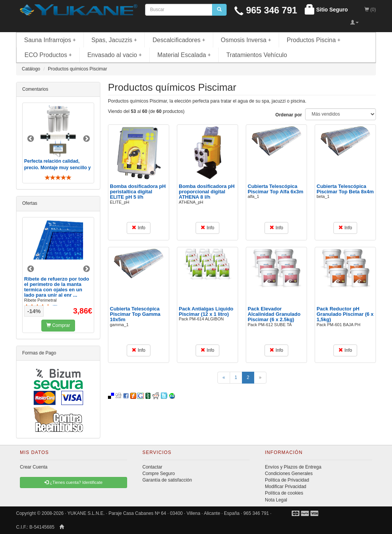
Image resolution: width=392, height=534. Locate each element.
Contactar (152, 467)
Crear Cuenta (34, 467)
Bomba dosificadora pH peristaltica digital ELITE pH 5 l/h (138, 192)
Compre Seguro (159, 474)
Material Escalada (184, 55)
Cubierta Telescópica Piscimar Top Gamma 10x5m (135, 314)
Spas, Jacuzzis (114, 40)
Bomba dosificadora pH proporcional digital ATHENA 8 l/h (207, 192)
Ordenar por (288, 115)
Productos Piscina (314, 40)
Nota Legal (276, 500)
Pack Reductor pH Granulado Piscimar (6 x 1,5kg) (345, 314)
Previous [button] (31, 139)
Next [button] (87, 139)
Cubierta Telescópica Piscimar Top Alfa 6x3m (275, 189)
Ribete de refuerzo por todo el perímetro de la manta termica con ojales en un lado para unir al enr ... (57, 287)
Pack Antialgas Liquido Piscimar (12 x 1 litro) (206, 311)
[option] (58, 143)
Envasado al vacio (114, 55)
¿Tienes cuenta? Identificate (73, 482)
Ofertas (30, 203)
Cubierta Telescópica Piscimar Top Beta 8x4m (345, 189)
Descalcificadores (179, 40)
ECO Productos (48, 55)
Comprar (58, 325)
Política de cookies (284, 493)
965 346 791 (266, 10)
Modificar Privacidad (286, 487)
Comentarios (35, 89)
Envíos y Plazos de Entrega (293, 467)
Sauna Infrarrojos (50, 40)
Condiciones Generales (289, 474)
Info (138, 228)
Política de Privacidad (287, 480)
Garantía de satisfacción (167, 480)
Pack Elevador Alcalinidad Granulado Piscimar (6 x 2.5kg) (274, 314)
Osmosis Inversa (246, 40)
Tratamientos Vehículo (257, 55)
